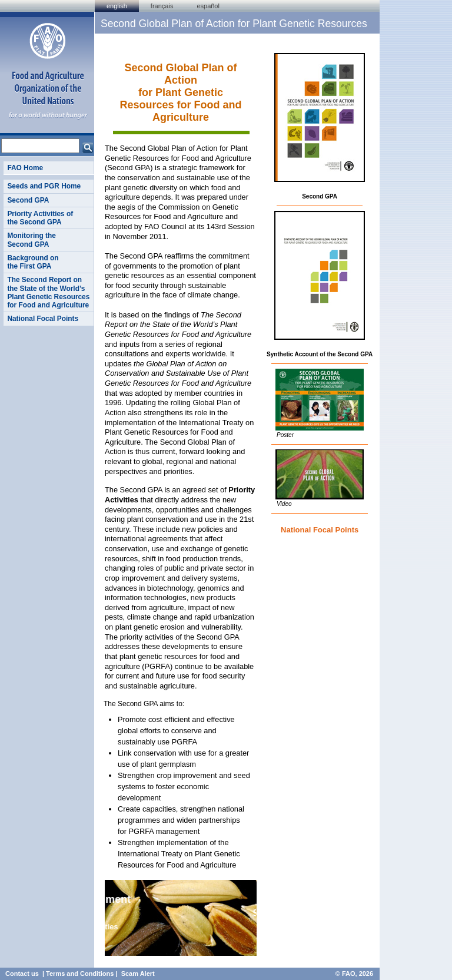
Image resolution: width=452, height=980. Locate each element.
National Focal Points (43, 319)
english (117, 6)
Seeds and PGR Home (44, 186)
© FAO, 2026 (354, 974)
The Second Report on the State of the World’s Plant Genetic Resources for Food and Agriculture (48, 292)
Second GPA (28, 200)
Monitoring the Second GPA (31, 240)
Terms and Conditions (80, 974)
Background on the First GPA (33, 262)
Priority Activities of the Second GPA (40, 218)
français (162, 6)
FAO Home (25, 168)
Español (208, 6)
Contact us (22, 974)
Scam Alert (138, 974)
